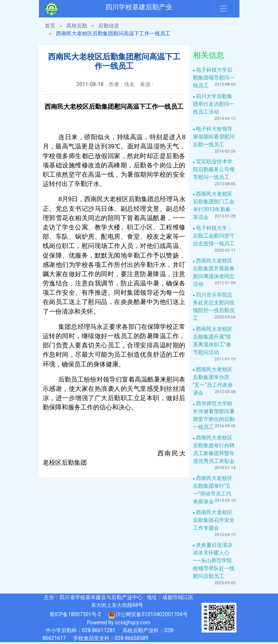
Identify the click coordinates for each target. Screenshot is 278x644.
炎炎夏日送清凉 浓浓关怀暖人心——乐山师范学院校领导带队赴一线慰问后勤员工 (214, 560)
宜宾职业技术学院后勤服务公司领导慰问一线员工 (214, 169)
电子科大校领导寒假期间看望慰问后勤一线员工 (214, 137)
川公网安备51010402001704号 (148, 615)
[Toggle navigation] (223, 9)
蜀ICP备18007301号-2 (75, 614)
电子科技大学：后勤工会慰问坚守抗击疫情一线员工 (214, 236)
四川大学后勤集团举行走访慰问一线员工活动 (214, 104)
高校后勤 (77, 26)
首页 (50, 26)
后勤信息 (109, 26)
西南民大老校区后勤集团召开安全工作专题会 (214, 520)
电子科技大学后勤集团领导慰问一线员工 (214, 78)
